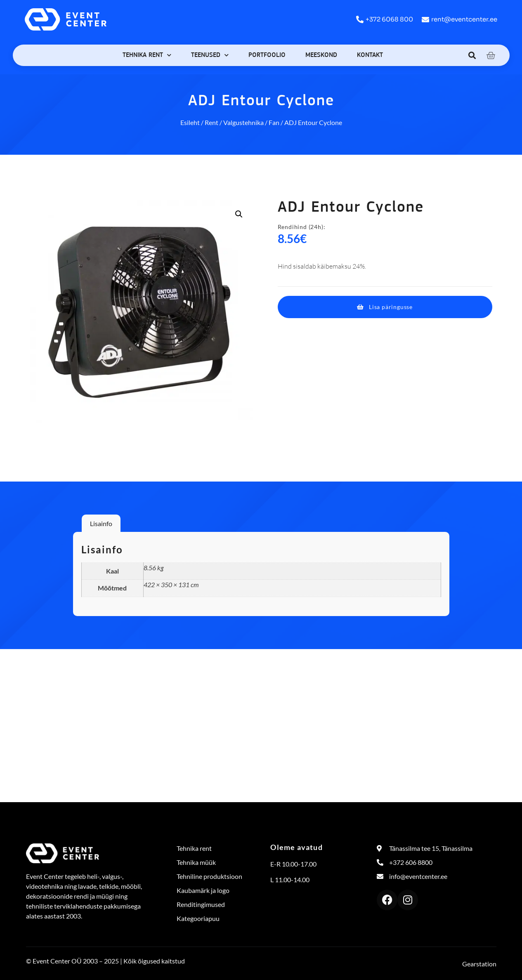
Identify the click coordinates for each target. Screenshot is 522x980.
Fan (274, 122)
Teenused (210, 55)
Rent (211, 122)
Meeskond (321, 55)
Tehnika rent (147, 55)
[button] (472, 55)
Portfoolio (267, 55)
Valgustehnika (243, 122)
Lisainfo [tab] (101, 523)
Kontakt (370, 55)
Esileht (190, 122)
